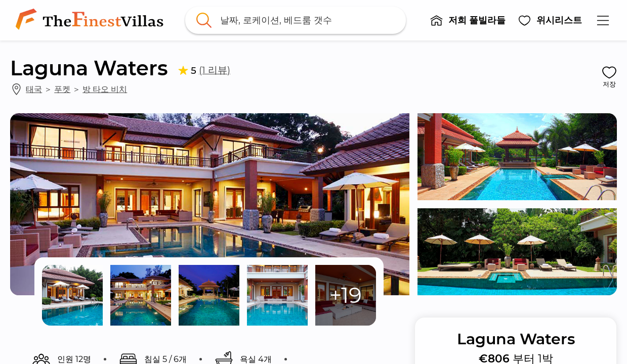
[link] (92, 20)
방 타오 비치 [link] (105, 89)
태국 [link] (34, 89)
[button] (468, 20)
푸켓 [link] (62, 89)
